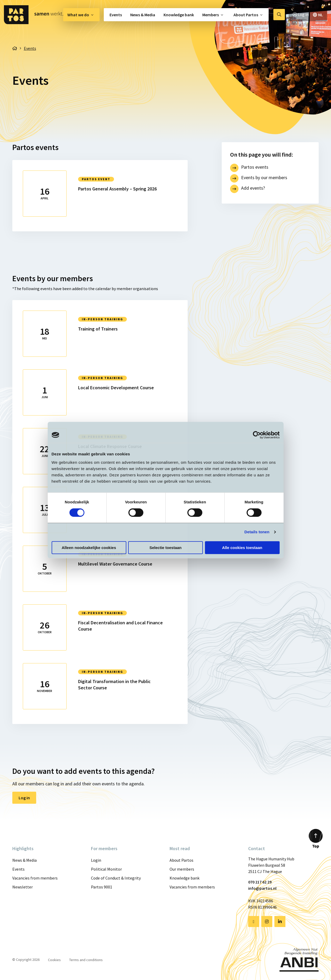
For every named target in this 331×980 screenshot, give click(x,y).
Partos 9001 (102, 887)
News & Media (143, 15)
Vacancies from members (35, 878)
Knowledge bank (179, 15)
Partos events (255, 167)
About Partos (246, 15)
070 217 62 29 (260, 882)
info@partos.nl (262, 888)
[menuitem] (81, 15)
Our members (182, 869)
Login (96, 860)
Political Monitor (106, 869)
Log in (24, 798)
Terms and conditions (86, 960)
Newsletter (23, 887)
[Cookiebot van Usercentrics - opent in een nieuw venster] (257, 435)
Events (116, 15)
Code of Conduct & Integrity (116, 878)
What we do (78, 15)
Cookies (54, 960)
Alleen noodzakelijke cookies (89, 548)
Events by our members (264, 177)
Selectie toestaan (165, 548)
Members (211, 15)
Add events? (253, 188)
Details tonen (257, 532)
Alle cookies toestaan (242, 548)
